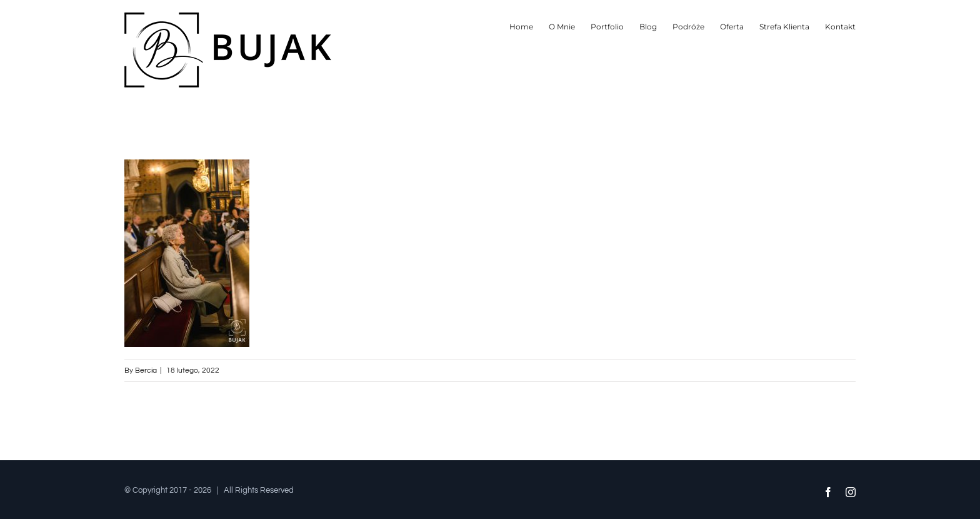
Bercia (146, 370)
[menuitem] (529, 27)
